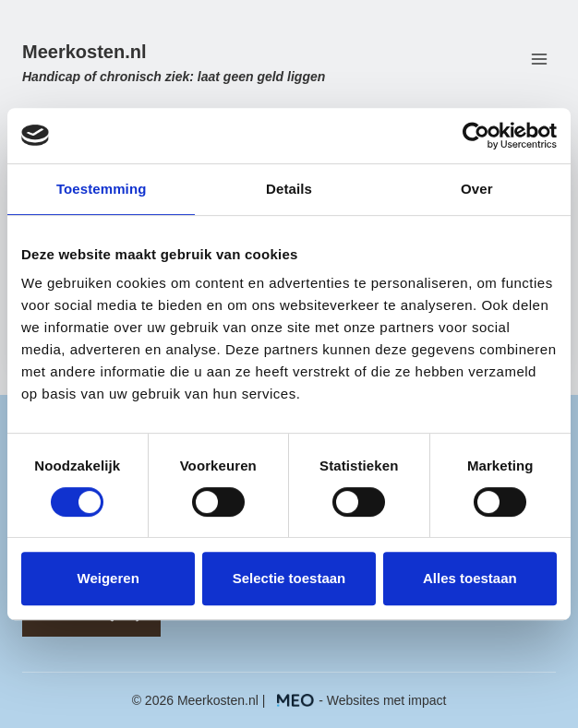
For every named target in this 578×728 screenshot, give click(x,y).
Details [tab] (289, 189)
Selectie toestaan (289, 578)
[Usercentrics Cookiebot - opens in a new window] (476, 136)
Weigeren (108, 578)
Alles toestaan (470, 578)
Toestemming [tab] (102, 189)
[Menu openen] (539, 60)
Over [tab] (477, 189)
